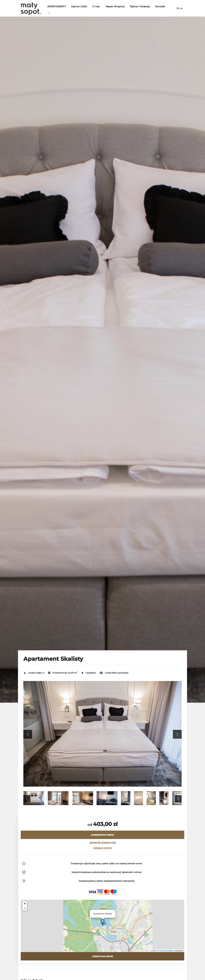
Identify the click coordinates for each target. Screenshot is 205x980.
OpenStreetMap (166, 951)
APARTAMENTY (58, 8)
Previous (28, 734)
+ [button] (25, 904)
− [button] (25, 908)
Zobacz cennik (103, 848)
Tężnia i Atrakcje (142, 8)
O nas (98, 8)
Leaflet (153, 951)
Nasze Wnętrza (117, 8)
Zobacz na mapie (103, 956)
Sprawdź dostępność (103, 842)
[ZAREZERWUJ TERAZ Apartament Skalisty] (102, 835)
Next (177, 734)
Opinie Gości (81, 8)
